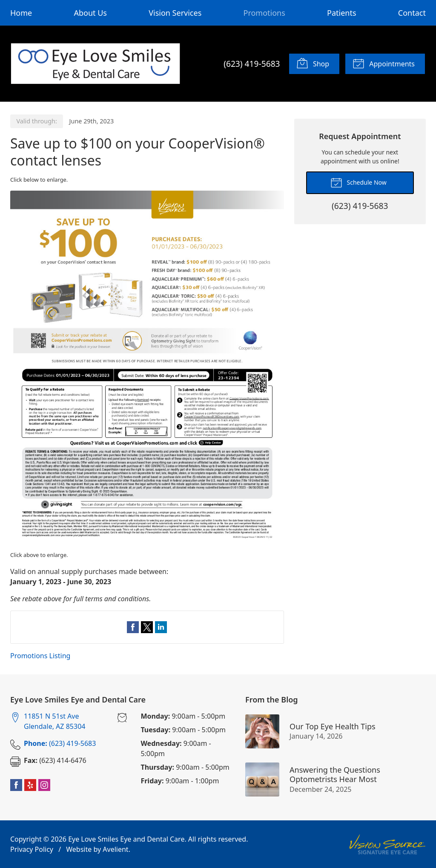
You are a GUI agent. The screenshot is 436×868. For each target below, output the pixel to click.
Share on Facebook (133, 627)
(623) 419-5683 (252, 64)
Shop (313, 63)
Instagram (44, 785)
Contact (412, 13)
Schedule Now (359, 182)
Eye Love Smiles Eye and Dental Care (126, 839)
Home (21, 13)
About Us (90, 13)
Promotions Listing (40, 656)
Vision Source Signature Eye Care (387, 844)
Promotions (264, 13)
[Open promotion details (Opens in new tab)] (147, 368)
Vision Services (175, 13)
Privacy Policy (32, 849)
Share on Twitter (147, 627)
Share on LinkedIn (161, 627)
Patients (342, 13)
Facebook (16, 785)
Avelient (115, 849)
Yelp (30, 785)
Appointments (384, 63)
